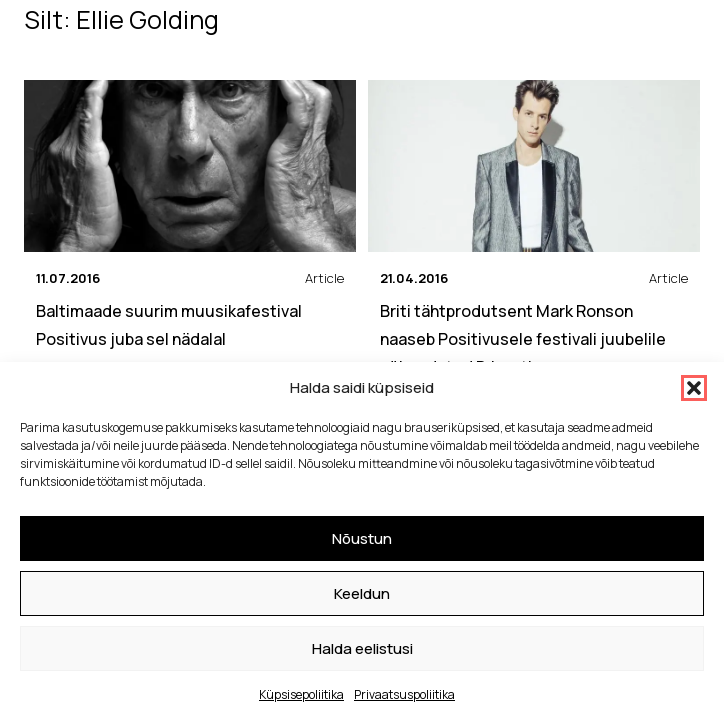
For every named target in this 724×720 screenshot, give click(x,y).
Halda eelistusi (362, 648)
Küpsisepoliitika (301, 694)
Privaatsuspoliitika (404, 694)
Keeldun (362, 593)
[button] (694, 388)
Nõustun (362, 538)
